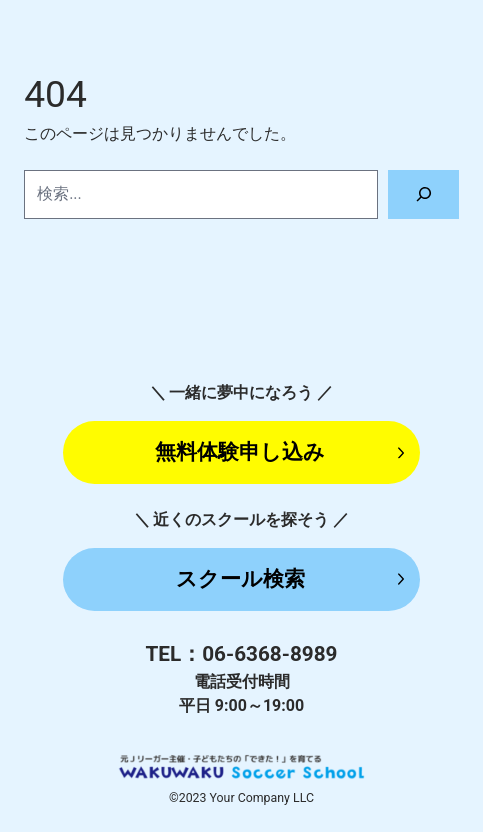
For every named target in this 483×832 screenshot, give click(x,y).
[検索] (423, 194)
